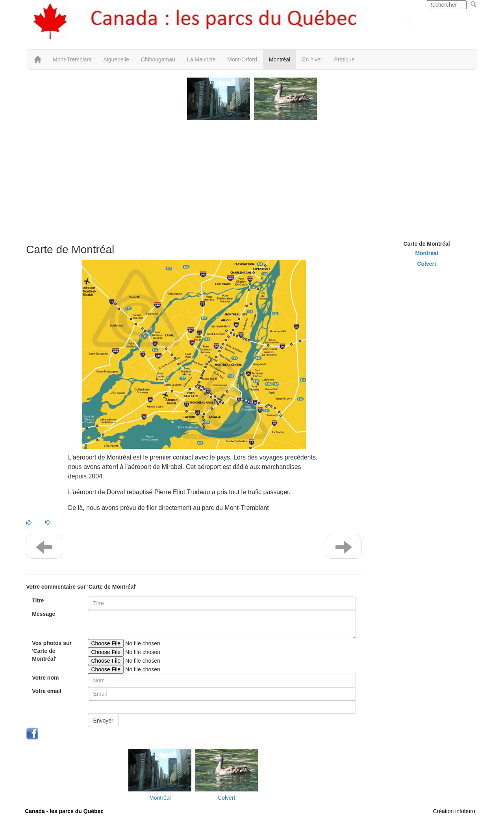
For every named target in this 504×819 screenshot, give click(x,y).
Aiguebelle (116, 59)
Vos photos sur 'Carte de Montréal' (52, 651)
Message (44, 614)
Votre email (46, 691)
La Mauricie (201, 59)
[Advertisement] (252, 177)
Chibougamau (158, 59)
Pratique (345, 59)
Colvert (226, 798)
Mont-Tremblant (72, 59)
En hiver (312, 59)
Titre (38, 600)
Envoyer (103, 721)
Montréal (280, 59)
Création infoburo (454, 811)
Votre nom (45, 678)
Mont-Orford (242, 59)
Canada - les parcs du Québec (64, 811)
